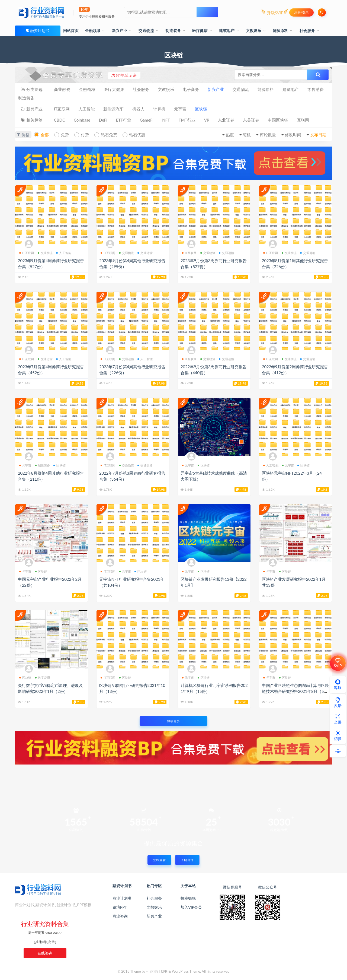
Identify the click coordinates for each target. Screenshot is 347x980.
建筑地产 (227, 31)
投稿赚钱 (188, 898)
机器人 (138, 109)
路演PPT (120, 907)
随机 (247, 135)
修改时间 (293, 135)
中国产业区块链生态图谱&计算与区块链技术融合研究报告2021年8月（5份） (295, 691)
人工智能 (86, 109)
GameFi (147, 120)
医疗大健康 (114, 89)
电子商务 (191, 89)
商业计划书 (122, 898)
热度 (230, 135)
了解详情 (187, 860)
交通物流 (146, 31)
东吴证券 (251, 120)
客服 (338, 684)
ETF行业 (124, 120)
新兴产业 (120, 31)
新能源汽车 (113, 109)
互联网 (303, 120)
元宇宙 (180, 109)
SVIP (338, 663)
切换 (338, 735)
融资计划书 (40, 31)
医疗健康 (200, 31)
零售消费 (316, 89)
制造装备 (173, 31)
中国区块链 (278, 120)
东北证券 (226, 120)
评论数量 (268, 135)
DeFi (103, 120)
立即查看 (159, 860)
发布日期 (318, 135)
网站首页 (71, 31)
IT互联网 (62, 109)
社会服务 (307, 31)
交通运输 (145, 253)
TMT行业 (187, 120)
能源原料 (280, 31)
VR (207, 120)
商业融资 (62, 89)
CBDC (60, 120)
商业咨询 (120, 916)
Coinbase (82, 120)
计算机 (159, 109)
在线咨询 (45, 953)
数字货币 (43, 678)
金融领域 (93, 31)
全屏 (338, 719)
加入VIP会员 (191, 907)
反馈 (338, 702)
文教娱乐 (254, 31)
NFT (166, 120)
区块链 (201, 109)
